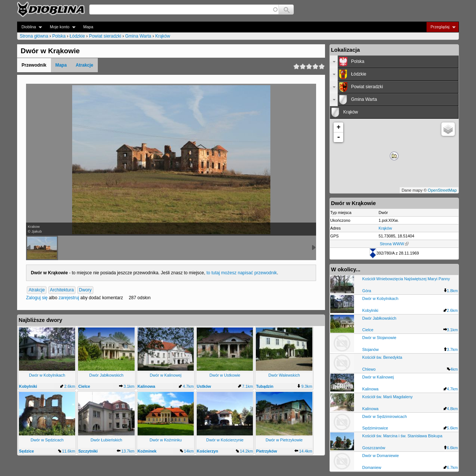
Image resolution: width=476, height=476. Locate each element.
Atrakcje (84, 65)
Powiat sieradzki (105, 36)
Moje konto (60, 27)
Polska (59, 36)
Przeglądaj (441, 27)
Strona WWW (394, 244)
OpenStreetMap (442, 190)
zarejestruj (69, 298)
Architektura (62, 290)
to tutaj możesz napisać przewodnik (242, 273)
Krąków (163, 36)
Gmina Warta (138, 36)
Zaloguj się (37, 298)
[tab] (394, 62)
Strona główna (34, 36)
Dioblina (30, 27)
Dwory (85, 290)
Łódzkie (77, 36)
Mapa (88, 27)
